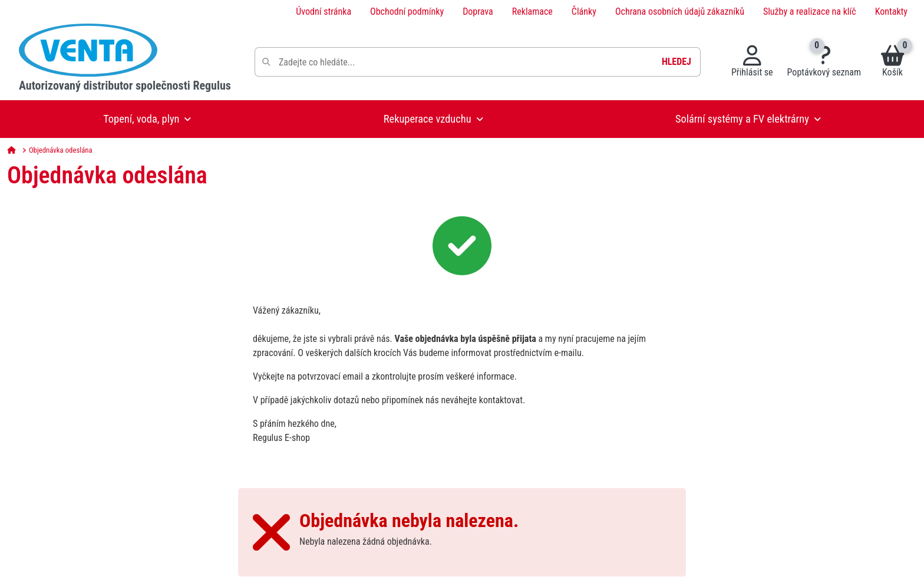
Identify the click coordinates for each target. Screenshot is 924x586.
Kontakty (891, 11)
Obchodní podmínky (407, 11)
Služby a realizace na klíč (810, 11)
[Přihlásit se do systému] (752, 62)
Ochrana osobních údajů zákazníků (680, 11)
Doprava (478, 11)
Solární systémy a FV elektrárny (742, 119)
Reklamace (532, 11)
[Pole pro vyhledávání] (478, 62)
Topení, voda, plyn (141, 119)
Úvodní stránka (324, 11)
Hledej (676, 62)
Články (584, 11)
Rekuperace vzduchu (428, 119)
